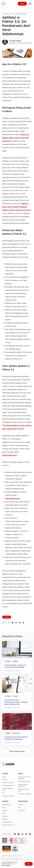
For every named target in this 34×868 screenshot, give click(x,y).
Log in (22, 4)
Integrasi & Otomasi (8, 796)
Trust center (22, 810)
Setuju (29, 864)
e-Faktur (7, 617)
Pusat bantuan (6, 822)
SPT (3, 793)
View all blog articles (17, 751)
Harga (4, 777)
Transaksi (5, 780)
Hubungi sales (6, 805)
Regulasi (5, 819)
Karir (19, 807)
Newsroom (5, 816)
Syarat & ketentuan (7, 859)
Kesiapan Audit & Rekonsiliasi (23, 785)
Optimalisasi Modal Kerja (24, 790)
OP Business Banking (24, 794)
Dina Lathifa (16, 41)
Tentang (21, 805)
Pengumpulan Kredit (24, 781)
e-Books (5, 810)
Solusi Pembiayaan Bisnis (8, 789)
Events (4, 813)
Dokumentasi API (7, 825)
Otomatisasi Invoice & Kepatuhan (25, 778)
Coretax (8, 661)
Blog (4, 807)
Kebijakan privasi (18, 859)
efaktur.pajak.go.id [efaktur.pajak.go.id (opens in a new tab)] (12, 498)
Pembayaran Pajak (8, 783)
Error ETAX (16, 733)
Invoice (15, 696)
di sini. (8, 865)
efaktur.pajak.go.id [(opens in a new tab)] (9, 455)
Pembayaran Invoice (8, 785)
